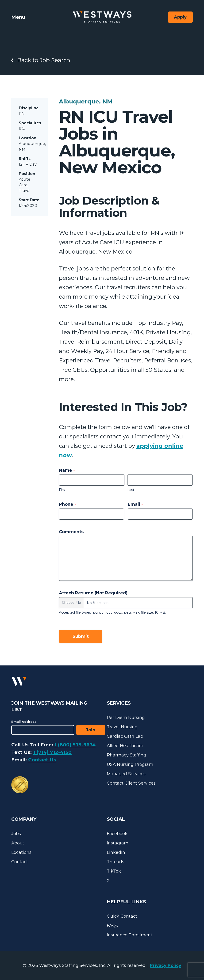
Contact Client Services (131, 783)
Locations (21, 852)
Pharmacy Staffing (127, 755)
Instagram (118, 843)
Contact (20, 862)
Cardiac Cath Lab (125, 736)
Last (131, 490)
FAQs (112, 926)
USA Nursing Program (130, 764)
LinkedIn (116, 852)
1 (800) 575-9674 (75, 745)
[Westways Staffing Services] (102, 17)
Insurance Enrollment (130, 935)
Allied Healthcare (125, 746)
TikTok (114, 871)
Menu (18, 17)
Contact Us (42, 760)
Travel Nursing (122, 727)
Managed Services (126, 774)
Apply (180, 17)
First (62, 490)
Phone (67, 504)
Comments (71, 532)
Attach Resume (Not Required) (93, 593)
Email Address (24, 722)
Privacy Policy (166, 965)
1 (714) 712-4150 (52, 752)
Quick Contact (122, 916)
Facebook (117, 834)
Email (135, 504)
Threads (115, 862)
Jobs (16, 834)
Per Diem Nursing (126, 718)
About (18, 843)
